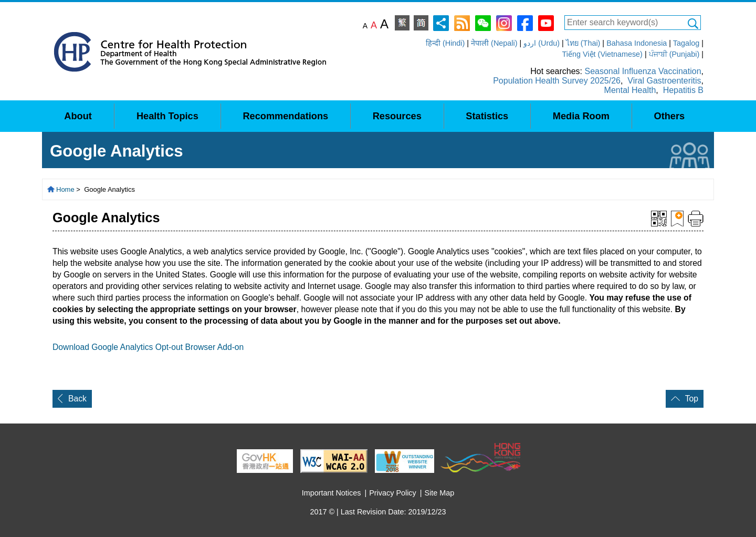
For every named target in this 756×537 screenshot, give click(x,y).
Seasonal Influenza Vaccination (643, 71)
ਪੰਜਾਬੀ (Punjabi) (674, 54)
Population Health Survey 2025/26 (557, 81)
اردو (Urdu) (542, 43)
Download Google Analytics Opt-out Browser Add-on (148, 347)
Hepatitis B (683, 90)
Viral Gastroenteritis (664, 81)
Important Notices (332, 493)
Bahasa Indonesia (637, 43)
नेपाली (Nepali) (494, 43)
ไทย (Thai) (583, 43)
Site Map (440, 493)
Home (65, 189)
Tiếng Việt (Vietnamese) (602, 54)
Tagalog (686, 43)
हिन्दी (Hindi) (445, 43)
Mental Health (630, 90)
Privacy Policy (393, 493)
